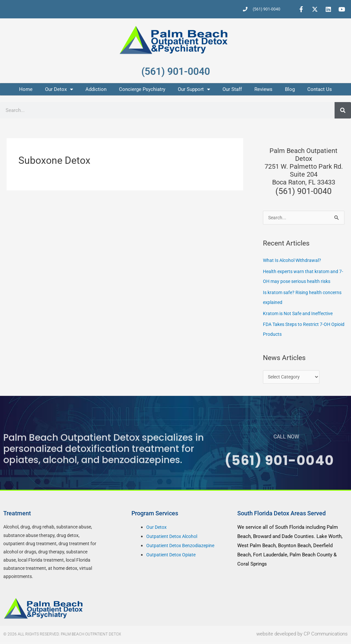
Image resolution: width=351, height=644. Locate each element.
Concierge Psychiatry (142, 89)
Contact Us (320, 89)
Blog (290, 89)
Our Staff (232, 89)
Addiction (96, 89)
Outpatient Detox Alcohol (174, 538)
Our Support (194, 89)
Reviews (263, 89)
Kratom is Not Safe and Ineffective (301, 314)
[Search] (343, 110)
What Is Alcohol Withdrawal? (294, 261)
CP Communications (326, 636)
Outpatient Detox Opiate (172, 556)
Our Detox (59, 89)
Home (26, 89)
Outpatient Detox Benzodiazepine (182, 547)
